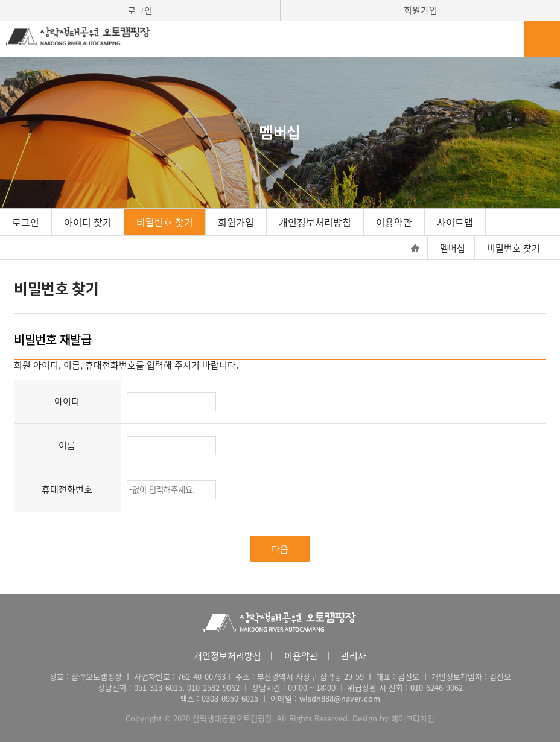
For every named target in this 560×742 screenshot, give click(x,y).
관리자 (354, 656)
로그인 (140, 11)
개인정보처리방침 (315, 222)
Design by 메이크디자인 (393, 718)
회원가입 (421, 10)
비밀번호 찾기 (165, 222)
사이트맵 (455, 222)
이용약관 (394, 222)
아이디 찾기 (88, 222)
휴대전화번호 (67, 489)
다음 (280, 549)
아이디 (67, 401)
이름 (67, 445)
